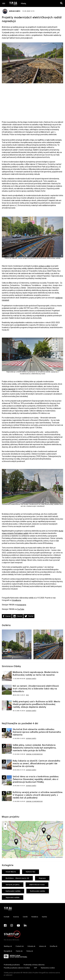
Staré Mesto (11, 872)
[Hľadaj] (62, 3)
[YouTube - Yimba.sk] (18, 925)
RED (27, 695)
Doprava (42, 878)
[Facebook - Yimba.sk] (5, 925)
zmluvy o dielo (45, 266)
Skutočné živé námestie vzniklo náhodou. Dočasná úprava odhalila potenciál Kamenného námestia (37, 732)
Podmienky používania (12, 965)
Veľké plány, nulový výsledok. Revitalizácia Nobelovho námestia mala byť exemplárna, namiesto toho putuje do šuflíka (34, 748)
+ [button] (5, 824)
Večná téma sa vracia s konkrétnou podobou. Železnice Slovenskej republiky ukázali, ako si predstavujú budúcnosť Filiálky (36, 779)
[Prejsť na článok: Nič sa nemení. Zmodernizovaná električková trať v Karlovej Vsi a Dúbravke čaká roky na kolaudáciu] (7, 690)
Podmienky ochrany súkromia (34, 965)
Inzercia (16, 917)
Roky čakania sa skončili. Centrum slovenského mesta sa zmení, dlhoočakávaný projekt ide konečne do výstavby (36, 764)
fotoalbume (16, 600)
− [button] (5, 828)
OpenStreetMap (50, 857)
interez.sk (43, 946)
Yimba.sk (30, 951)
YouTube (21, 609)
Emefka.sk (54, 946)
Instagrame (22, 605)
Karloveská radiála (13, 891)
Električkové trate (37, 885)
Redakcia (35, 917)
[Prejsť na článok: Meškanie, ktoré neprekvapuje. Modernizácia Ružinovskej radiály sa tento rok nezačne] (7, 677)
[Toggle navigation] (4, 3)
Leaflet (41, 857)
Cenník (25, 917)
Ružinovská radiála (38, 891)
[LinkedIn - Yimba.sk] (25, 925)
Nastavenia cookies (48, 968)
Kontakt (7, 917)
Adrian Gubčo (11, 11)
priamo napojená (8, 389)
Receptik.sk (8, 951)
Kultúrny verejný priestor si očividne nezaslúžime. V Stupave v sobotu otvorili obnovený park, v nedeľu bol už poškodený (38, 795)
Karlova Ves (31, 872)
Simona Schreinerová (34, 754)
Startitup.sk (8, 946)
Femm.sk (19, 951)
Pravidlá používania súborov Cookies (17, 968)
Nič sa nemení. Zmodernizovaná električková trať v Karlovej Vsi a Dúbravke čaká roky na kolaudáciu (36, 689)
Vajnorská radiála (13, 898)
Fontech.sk (20, 946)
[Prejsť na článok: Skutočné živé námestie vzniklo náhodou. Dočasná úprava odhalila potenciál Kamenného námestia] (7, 734)
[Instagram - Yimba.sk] (12, 925)
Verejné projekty (13, 885)
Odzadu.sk (31, 946)
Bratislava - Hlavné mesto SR (17, 878)
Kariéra (44, 917)
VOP (35, 968)
